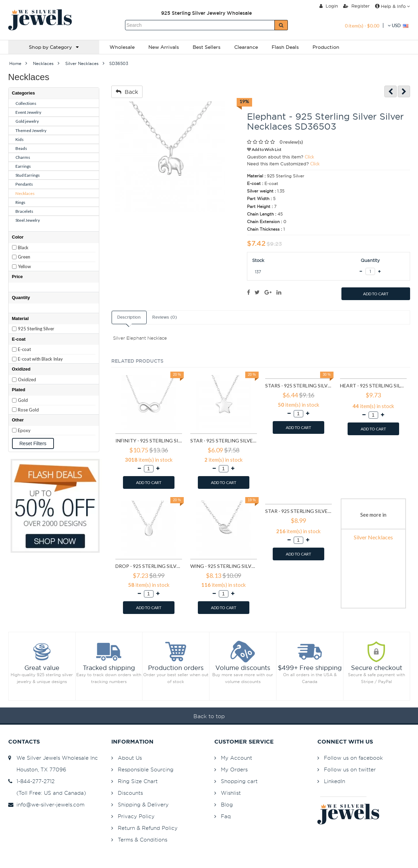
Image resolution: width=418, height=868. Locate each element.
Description (129, 317)
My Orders (234, 770)
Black (23, 248)
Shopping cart (239, 781)
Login (329, 6)
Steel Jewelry (28, 220)
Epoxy (24, 430)
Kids (20, 139)
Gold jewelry (27, 121)
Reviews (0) (165, 317)
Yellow (24, 266)
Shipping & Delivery (143, 805)
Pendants (24, 184)
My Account (236, 758)
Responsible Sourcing (146, 770)
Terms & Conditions (143, 840)
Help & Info (392, 6)
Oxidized (27, 380)
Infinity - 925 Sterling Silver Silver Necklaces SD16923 (149, 441)
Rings (20, 202)
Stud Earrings (28, 175)
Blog (227, 805)
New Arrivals (164, 47)
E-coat (24, 349)
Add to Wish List (264, 149)
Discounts (130, 793)
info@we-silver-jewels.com (46, 805)
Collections (26, 103)
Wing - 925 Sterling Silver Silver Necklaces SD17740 (224, 566)
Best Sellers (207, 47)
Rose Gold (28, 410)
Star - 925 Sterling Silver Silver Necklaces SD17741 (298, 511)
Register (356, 6)
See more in (373, 515)
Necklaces (25, 193)
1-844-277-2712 (31, 781)
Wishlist (231, 793)
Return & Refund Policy (148, 828)
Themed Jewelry (31, 130)
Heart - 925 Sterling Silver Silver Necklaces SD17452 (373, 386)
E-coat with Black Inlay (40, 359)
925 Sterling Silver (36, 329)
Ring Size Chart (138, 781)
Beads (21, 148)
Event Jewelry (28, 112)
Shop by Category (54, 47)
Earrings (23, 166)
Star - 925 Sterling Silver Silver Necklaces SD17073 (224, 441)
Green (24, 257)
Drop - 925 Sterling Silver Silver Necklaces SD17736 (149, 566)
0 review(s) (291, 142)
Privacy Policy (136, 816)
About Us (130, 758)
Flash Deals (285, 47)
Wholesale (122, 47)
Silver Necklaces (373, 537)
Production (326, 47)
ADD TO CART (376, 294)
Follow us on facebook (353, 758)
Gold (23, 400)
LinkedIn (335, 781)
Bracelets (24, 211)
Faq (226, 816)
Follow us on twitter (350, 770)
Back (127, 92)
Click (309, 157)
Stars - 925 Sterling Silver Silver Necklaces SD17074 (298, 386)
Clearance (246, 47)
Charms (23, 157)
